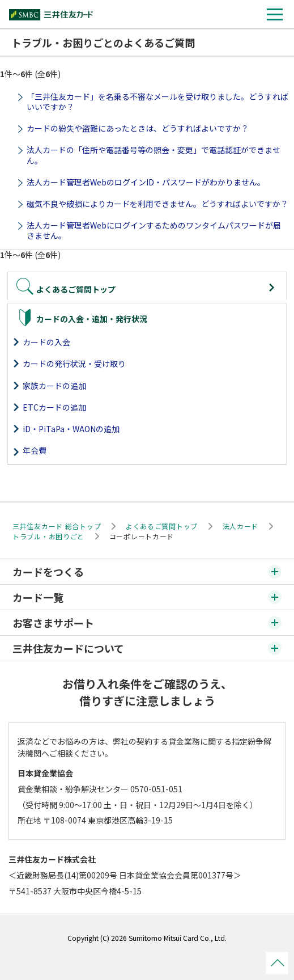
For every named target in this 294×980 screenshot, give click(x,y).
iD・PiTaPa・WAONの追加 (71, 429)
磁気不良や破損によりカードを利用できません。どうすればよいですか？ (157, 204)
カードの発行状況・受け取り (74, 364)
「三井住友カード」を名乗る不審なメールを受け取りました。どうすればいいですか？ (157, 102)
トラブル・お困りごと (48, 536)
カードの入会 (46, 342)
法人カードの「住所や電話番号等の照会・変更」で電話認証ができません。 (154, 155)
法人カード (241, 526)
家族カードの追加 (54, 386)
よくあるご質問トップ (162, 526)
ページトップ (277, 963)
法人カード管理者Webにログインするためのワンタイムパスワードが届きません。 (154, 230)
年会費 (35, 450)
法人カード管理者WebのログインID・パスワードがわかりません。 (146, 182)
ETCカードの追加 (54, 407)
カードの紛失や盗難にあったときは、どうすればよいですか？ (138, 128)
